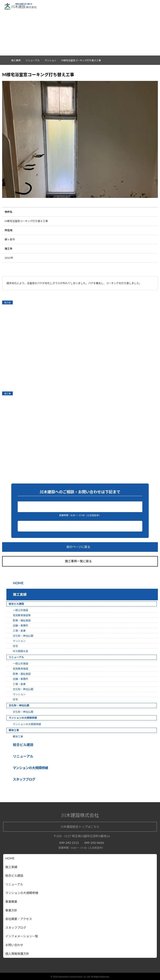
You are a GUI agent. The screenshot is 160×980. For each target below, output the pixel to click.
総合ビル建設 (22, 745)
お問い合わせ (80, 526)
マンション (52, 60)
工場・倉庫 (19, 631)
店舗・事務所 (20, 626)
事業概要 (11, 902)
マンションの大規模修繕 (27, 724)
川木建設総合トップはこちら (80, 827)
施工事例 (18, 60)
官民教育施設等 (22, 615)
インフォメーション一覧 (22, 936)
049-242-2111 (81, 507)
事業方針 (11, 910)
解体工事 (18, 737)
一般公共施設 (20, 610)
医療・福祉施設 (22, 620)
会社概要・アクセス (19, 919)
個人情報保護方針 (17, 954)
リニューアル (22, 756)
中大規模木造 (20, 651)
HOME (18, 583)
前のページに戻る (80, 547)
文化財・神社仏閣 (23, 636)
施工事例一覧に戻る (80, 561)
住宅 (15, 646)
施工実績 (19, 594)
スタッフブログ (16, 928)
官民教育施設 (20, 669)
